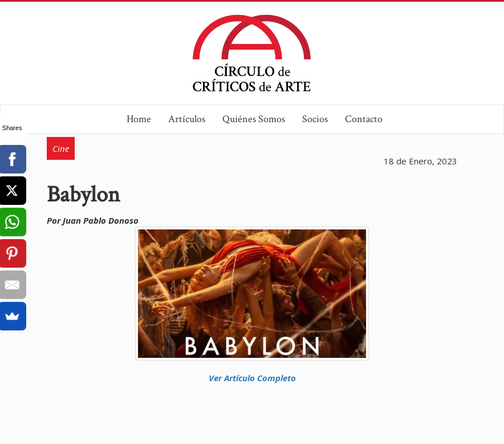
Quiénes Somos (254, 119)
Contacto (364, 119)
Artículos (187, 119)
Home (139, 119)
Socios (315, 119)
